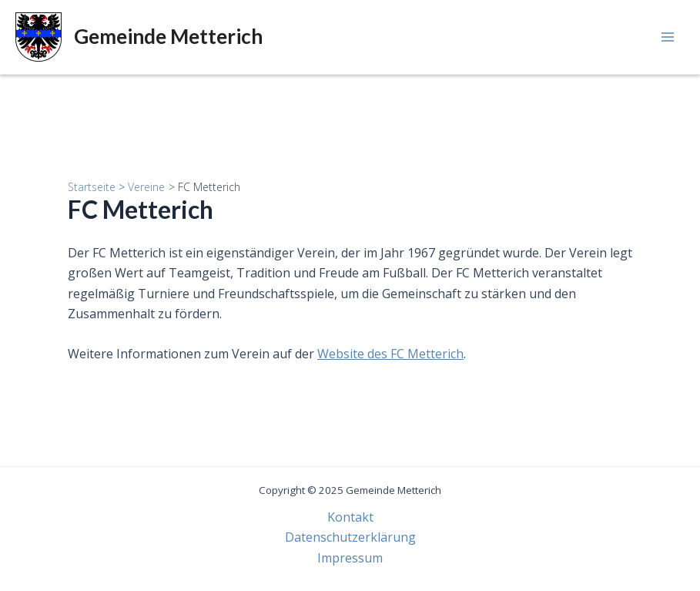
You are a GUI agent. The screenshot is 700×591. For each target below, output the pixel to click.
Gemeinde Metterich (168, 36)
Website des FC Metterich (390, 354)
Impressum (350, 558)
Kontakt (350, 517)
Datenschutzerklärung (350, 537)
